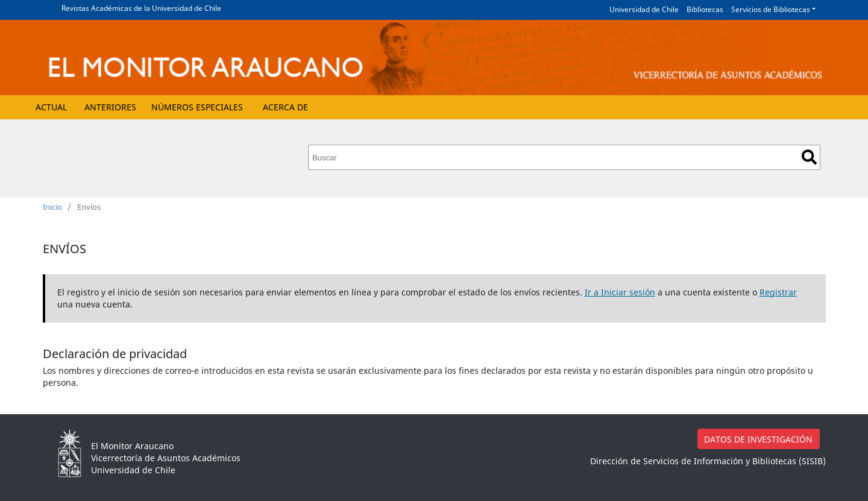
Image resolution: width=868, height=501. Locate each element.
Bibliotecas (705, 9)
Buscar (809, 157)
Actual (51, 107)
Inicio (52, 207)
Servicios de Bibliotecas (771, 9)
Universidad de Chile (644, 9)
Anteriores (110, 107)
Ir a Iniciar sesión (620, 292)
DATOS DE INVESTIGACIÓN (758, 439)
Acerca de (285, 107)
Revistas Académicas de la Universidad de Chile (141, 8)
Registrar (778, 292)
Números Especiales (197, 107)
